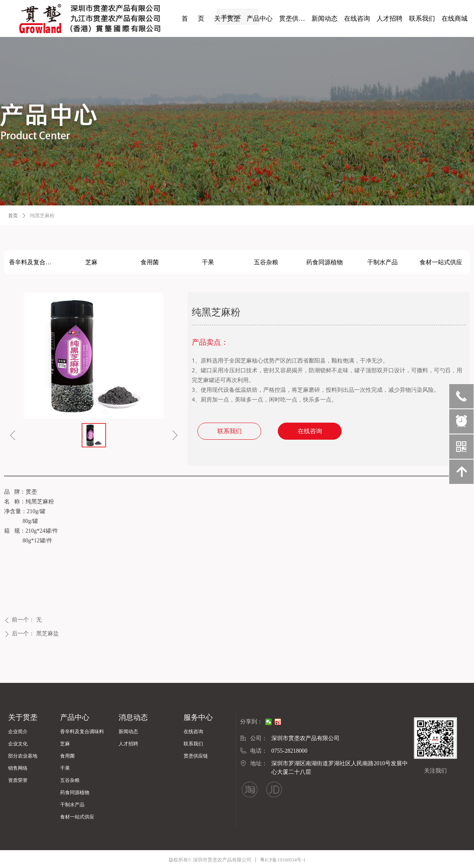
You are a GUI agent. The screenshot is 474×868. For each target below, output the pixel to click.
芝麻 (91, 262)
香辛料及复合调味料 (36, 262)
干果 (208, 262)
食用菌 (150, 262)
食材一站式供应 (441, 262)
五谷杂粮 (266, 262)
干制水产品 (382, 262)
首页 (13, 216)
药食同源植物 (325, 262)
